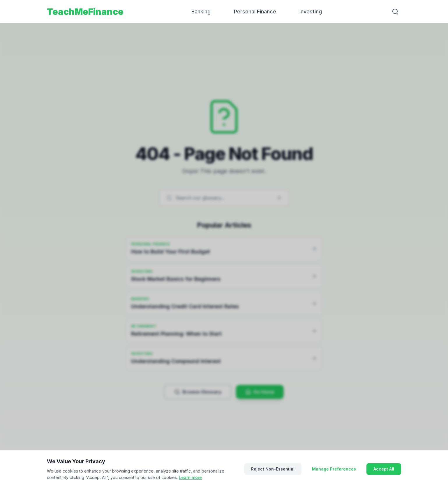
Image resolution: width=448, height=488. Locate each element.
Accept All (384, 469)
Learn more (190, 477)
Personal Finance (255, 12)
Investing (311, 12)
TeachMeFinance (85, 12)
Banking (201, 12)
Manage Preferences (334, 469)
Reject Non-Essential (273, 469)
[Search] (395, 12)
